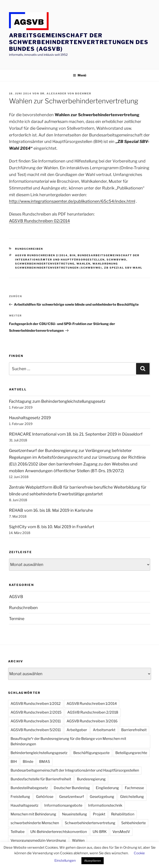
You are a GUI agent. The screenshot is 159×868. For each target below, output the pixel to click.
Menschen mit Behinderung (33, 814)
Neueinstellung (75, 814)
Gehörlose (45, 797)
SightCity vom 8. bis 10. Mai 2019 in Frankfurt (52, 527)
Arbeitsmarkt (104, 730)
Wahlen (83, 264)
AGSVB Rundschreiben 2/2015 (36, 712)
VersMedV (121, 832)
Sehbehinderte (133, 823)
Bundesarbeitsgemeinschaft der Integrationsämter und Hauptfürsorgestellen (75, 770)
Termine (17, 619)
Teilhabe (18, 832)
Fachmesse (134, 788)
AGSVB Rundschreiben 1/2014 (92, 704)
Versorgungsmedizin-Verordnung (38, 840)
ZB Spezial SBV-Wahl (123, 268)
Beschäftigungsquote (91, 753)
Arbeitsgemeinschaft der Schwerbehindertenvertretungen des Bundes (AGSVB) (79, 42)
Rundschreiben (29, 249)
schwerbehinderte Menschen (35, 823)
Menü (79, 75)
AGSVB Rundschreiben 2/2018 (93, 712)
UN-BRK (100, 832)
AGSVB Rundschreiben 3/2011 (36, 721)
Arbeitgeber (77, 730)
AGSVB (16, 597)
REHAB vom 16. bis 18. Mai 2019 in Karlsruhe (51, 510)
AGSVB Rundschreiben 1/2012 (36, 704)
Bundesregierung (91, 779)
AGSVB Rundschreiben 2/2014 (41, 255)
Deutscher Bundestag (72, 788)
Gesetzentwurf (72, 797)
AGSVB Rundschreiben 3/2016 (92, 721)
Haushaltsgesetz (25, 805)
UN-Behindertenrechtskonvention (59, 832)
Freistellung (20, 797)
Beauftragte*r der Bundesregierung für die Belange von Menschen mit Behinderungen (68, 741)
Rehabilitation (123, 814)
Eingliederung (107, 788)
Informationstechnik (105, 805)
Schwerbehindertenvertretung (45, 264)
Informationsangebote (63, 805)
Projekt (99, 814)
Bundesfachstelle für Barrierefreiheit (41, 779)
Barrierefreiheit (134, 730)
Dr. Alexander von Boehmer (66, 93)
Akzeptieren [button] (93, 861)
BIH (73, 255)
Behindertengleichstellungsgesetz (39, 753)
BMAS (45, 762)
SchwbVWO (116, 260)
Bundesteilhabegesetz (29, 788)
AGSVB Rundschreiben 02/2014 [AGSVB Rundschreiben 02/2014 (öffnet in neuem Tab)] (39, 221)
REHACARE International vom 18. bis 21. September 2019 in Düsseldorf (76, 434)
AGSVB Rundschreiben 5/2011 (36, 730)
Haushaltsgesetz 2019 (30, 418)
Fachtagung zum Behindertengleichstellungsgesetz (57, 401)
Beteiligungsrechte (131, 753)
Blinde (28, 762)
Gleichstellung (132, 797)
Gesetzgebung (102, 797)
